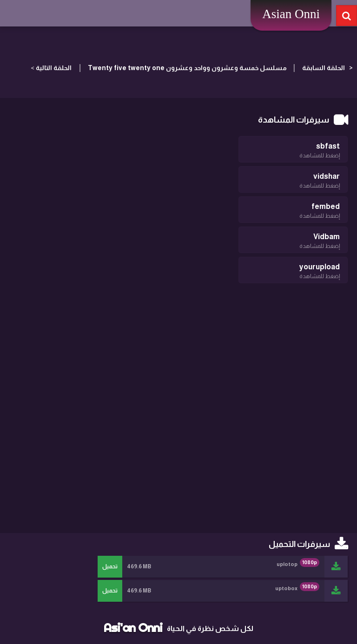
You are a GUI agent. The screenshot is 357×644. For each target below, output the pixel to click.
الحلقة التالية (54, 68)
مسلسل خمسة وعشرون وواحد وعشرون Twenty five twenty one (187, 68)
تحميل (110, 566)
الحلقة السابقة (324, 68)
